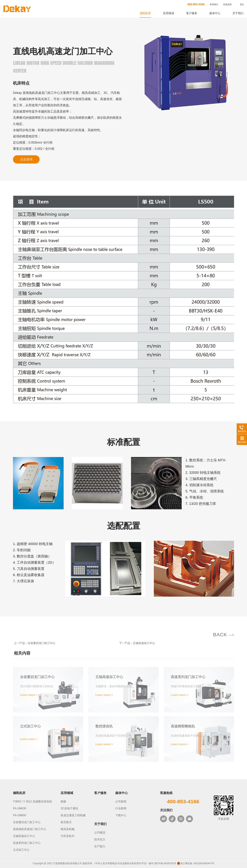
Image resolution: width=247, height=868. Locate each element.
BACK (219, 634)
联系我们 (214, 4)
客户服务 (192, 13)
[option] (186, 73)
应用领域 (169, 13)
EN (242, 4)
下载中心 (121, 815)
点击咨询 (26, 159)
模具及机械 (68, 829)
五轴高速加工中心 (144, 643)
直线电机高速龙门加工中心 (30, 829)
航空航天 (66, 822)
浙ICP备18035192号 (165, 863)
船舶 (63, 801)
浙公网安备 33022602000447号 (197, 863)
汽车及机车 (68, 836)
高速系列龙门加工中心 (27, 843)
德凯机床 (145, 13)
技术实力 (100, 839)
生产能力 (100, 846)
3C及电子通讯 (69, 808)
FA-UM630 (20, 808)
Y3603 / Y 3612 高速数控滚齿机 (32, 801)
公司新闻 (121, 801)
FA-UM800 (20, 815)
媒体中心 (215, 13)
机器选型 (227, 4)
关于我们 (238, 13)
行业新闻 (121, 808)
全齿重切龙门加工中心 (41, 643)
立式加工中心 (21, 850)
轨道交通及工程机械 (73, 815)
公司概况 (100, 833)
